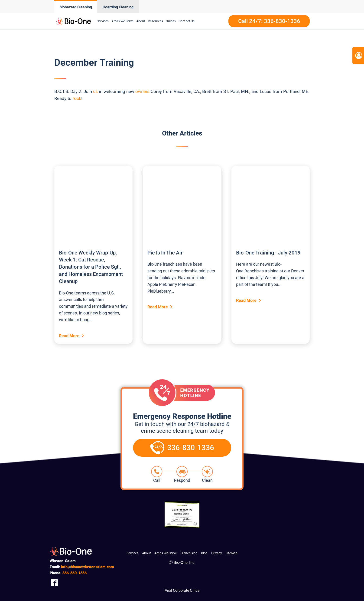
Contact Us (187, 21)
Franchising (189, 553)
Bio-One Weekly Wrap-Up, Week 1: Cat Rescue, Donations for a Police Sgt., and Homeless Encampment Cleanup (91, 267)
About (141, 21)
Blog (204, 553)
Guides (171, 21)
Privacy (217, 553)
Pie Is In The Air (165, 253)
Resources (155, 21)
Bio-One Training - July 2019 (268, 253)
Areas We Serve (122, 21)
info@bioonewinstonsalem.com (88, 567)
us (95, 91)
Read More (69, 336)
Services (103, 21)
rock (77, 98)
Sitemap (232, 553)
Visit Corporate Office (182, 590)
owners (142, 91)
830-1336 (75, 573)
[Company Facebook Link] (54, 583)
